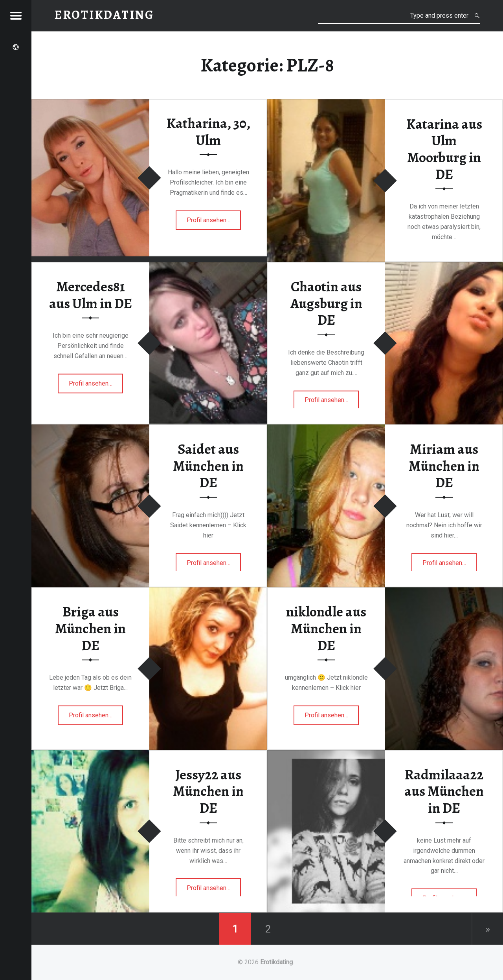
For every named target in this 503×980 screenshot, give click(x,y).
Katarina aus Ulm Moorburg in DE (444, 149)
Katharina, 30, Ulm (208, 132)
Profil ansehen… (209, 223)
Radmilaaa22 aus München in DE (444, 791)
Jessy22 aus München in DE (208, 791)
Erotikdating (276, 962)
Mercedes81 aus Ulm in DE (91, 295)
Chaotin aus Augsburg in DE (326, 303)
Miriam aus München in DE (444, 466)
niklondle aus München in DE (326, 628)
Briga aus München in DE (90, 628)
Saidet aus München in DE (208, 466)
